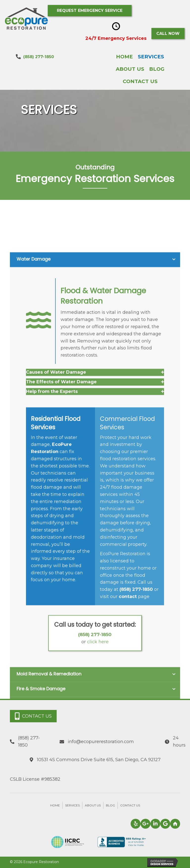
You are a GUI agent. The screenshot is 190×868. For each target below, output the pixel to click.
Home (55, 805)
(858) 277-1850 (39, 57)
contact (128, 686)
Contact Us (130, 805)
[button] (90, 11)
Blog (110, 805)
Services (72, 805)
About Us (93, 805)
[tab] (95, 462)
